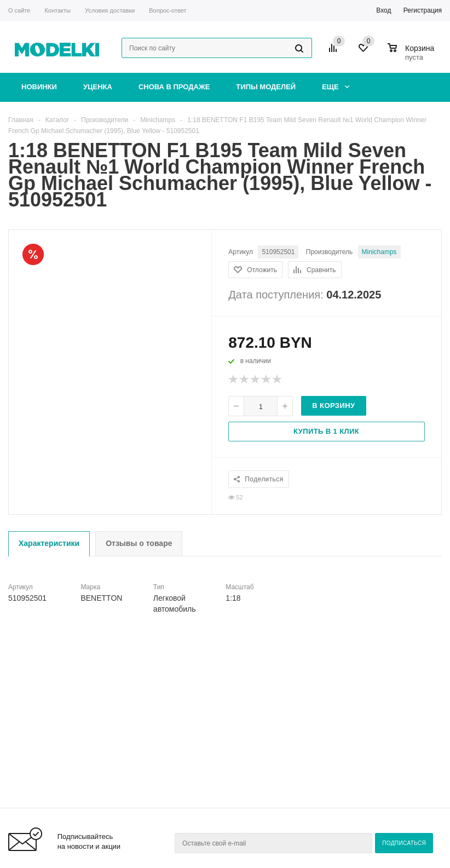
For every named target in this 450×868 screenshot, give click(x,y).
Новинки (39, 87)
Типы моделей (266, 87)
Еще (336, 87)
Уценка (98, 87)
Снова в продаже (174, 87)
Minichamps (379, 252)
